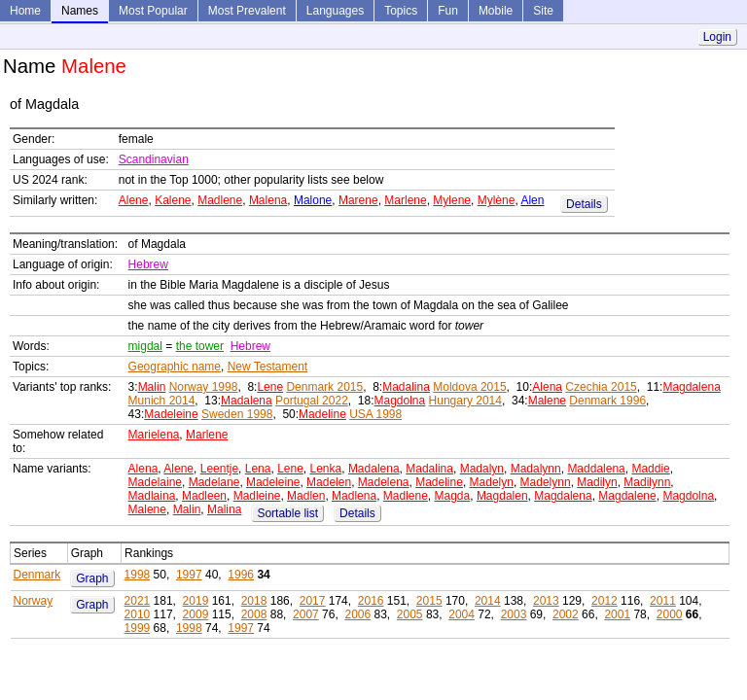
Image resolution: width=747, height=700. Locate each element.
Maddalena (596, 469)
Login (717, 37)
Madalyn (482, 469)
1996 (241, 575)
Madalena (247, 401)
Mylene (452, 200)
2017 (313, 601)
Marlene (405, 200)
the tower (200, 346)
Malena (268, 200)
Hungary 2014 (465, 401)
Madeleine (171, 414)
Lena (258, 469)
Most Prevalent (247, 11)
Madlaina (152, 496)
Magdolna (400, 401)
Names (80, 11)
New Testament (267, 367)
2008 (254, 614)
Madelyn (492, 482)
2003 (514, 614)
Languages (335, 11)
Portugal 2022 (312, 401)
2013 (546, 601)
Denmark (37, 575)
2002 (566, 614)
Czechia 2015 (601, 387)
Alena (547, 387)
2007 (306, 614)
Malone (313, 200)
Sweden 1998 (237, 414)
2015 (429, 601)
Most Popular (153, 11)
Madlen (306, 496)
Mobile (496, 11)
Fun (448, 11)
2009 (196, 614)
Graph (92, 578)
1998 (138, 575)
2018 (254, 601)
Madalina (406, 387)
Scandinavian (154, 159)
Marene (358, 200)
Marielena (154, 435)
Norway (34, 601)
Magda (453, 496)
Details (584, 204)
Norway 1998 (204, 387)
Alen (532, 200)
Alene (134, 200)
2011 (663, 601)
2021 (138, 601)
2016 (371, 601)
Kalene (173, 200)
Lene (270, 387)
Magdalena (691, 387)
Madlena (354, 496)
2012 (605, 601)
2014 (488, 601)
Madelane (214, 482)
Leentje (219, 469)
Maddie (650, 469)
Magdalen (502, 496)
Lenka (326, 469)
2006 (357, 614)
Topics (401, 11)
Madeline (322, 414)
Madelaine (155, 482)
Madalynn (536, 469)
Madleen (204, 496)
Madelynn (546, 482)
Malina (224, 509)
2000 (670, 614)
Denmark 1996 (607, 401)
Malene (547, 401)
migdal (145, 346)
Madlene (220, 200)
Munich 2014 (162, 401)
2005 (410, 614)
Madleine (257, 496)
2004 (462, 614)
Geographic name (175, 367)
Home (25, 11)
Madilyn (597, 482)
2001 (617, 614)
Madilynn (647, 482)
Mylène (497, 200)
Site (543, 11)
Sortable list (287, 513)
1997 (189, 575)
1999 (138, 628)
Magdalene (627, 496)
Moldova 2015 (469, 387)
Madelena (384, 482)
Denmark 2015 (324, 387)
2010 (138, 614)
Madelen (329, 482)
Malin (152, 387)
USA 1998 (375, 414)
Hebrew (148, 264)
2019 (196, 601)
